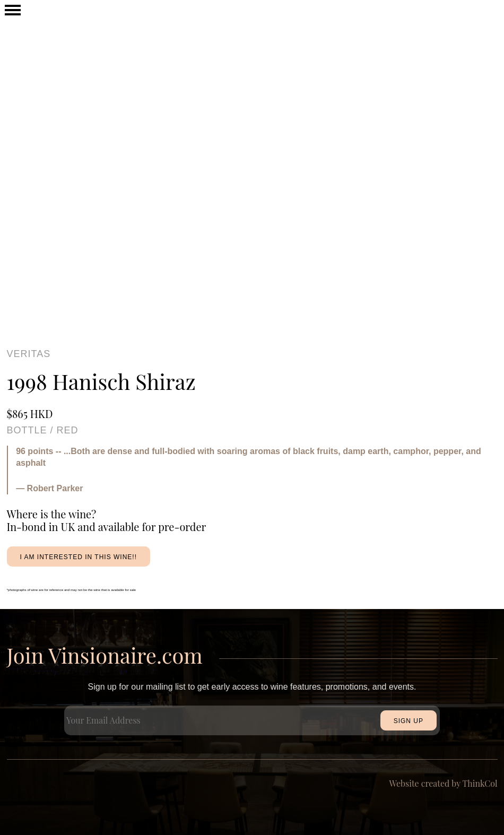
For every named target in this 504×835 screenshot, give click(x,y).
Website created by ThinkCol (444, 783)
